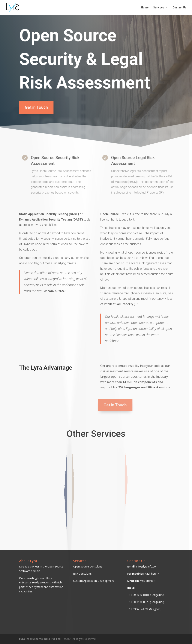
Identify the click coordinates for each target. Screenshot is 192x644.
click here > (152, 574)
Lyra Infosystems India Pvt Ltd (40, 639)
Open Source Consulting (88, 566)
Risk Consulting (82, 574)
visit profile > (148, 581)
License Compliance (64, 488)
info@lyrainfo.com (147, 566)
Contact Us (179, 8)
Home (145, 8)
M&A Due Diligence (80, 489)
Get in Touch (35, 107)
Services (159, 8)
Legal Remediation (80, 493)
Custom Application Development (94, 581)
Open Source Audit (63, 492)
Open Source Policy (64, 485)
